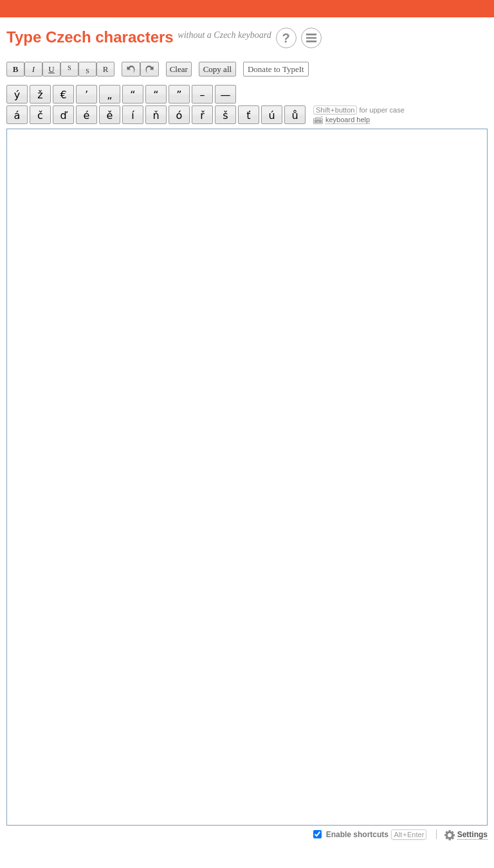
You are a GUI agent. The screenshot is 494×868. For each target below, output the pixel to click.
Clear (179, 69)
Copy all (217, 69)
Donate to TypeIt (276, 69)
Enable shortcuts (377, 835)
